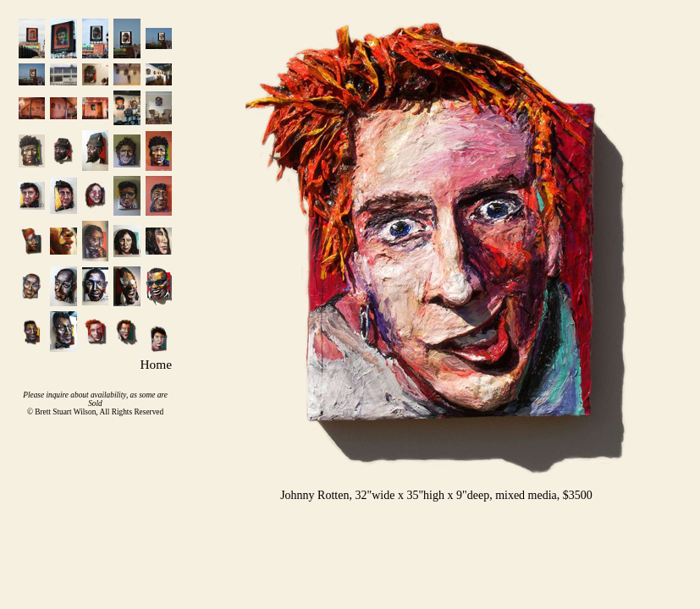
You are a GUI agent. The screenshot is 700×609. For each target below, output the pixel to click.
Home (156, 364)
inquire (57, 395)
